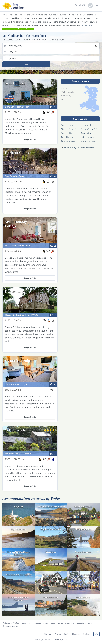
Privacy (58, 634)
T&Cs (67, 634)
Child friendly (68, 137)
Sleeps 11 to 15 (89, 129)
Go (26, 64)
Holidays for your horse (44, 623)
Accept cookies (9, 29)
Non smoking (68, 141)
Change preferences (25, 29)
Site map (48, 634)
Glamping (26, 623)
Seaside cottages (85, 623)
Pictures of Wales (11, 623)
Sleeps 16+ (67, 133)
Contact (86, 634)
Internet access (88, 141)
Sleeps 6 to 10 (69, 129)
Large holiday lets (66, 623)
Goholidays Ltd (60, 639)
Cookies (76, 634)
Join (97, 634)
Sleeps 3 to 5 (87, 125)
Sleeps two (67, 125)
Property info (30, 139)
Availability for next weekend (80, 147)
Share (80, 5)
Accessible (86, 133)
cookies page (86, 25)
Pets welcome (88, 137)
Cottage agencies (10, 626)
